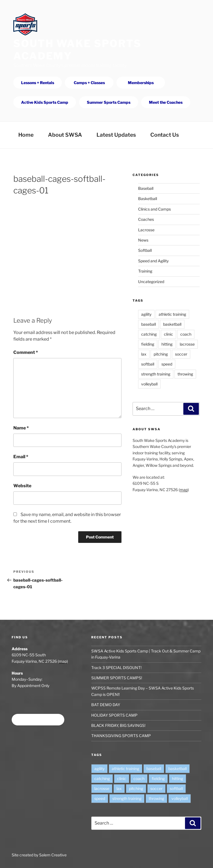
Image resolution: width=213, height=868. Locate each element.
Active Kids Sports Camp (45, 102)
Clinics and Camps (154, 209)
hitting (167, 344)
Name (21, 428)
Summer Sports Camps (109, 102)
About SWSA (65, 135)
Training (145, 271)
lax (144, 354)
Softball (145, 250)
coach (186, 334)
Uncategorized (151, 282)
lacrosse (187, 344)
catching (149, 334)
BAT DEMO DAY (106, 705)
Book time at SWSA (38, 720)
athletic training (172, 314)
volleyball (149, 384)
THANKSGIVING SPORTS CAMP (121, 736)
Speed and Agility (153, 261)
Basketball (148, 199)
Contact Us (165, 135)
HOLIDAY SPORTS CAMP (114, 715)
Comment (26, 352)
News (143, 240)
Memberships (141, 83)
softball (148, 364)
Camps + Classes (89, 83)
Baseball (146, 188)
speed (167, 364)
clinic (168, 334)
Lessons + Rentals (38, 83)
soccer (181, 354)
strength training (156, 374)
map (184, 490)
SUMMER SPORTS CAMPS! (117, 678)
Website (22, 486)
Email (21, 457)
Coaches (146, 219)
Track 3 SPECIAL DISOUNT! (116, 668)
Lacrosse (146, 230)
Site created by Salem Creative (39, 855)
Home (26, 135)
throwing (185, 374)
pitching (161, 354)
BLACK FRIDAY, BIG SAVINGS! (118, 725)
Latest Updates (116, 135)
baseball (149, 324)
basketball (172, 324)
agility (146, 314)
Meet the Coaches (166, 102)
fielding (148, 344)
